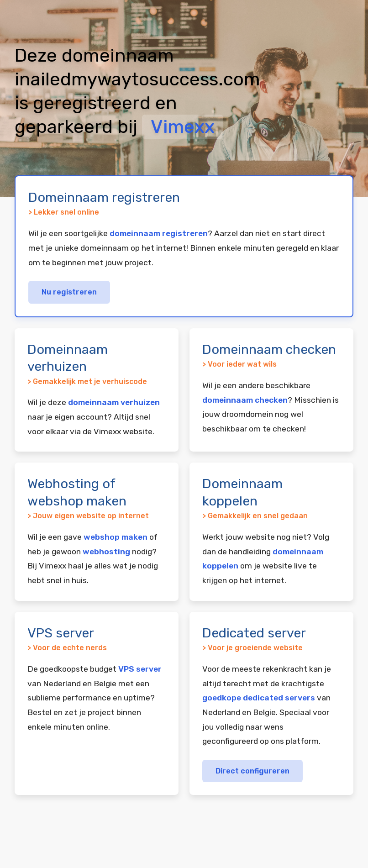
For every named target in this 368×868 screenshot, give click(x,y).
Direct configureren (252, 771)
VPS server (140, 669)
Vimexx (183, 127)
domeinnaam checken (245, 400)
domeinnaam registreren (159, 233)
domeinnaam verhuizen (114, 402)
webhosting (106, 552)
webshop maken (116, 537)
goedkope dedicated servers (259, 698)
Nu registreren (69, 292)
